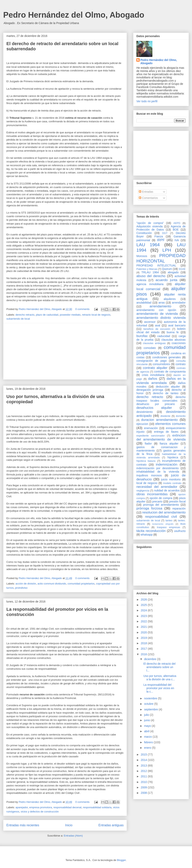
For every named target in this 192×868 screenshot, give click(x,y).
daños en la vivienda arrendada (161, 381)
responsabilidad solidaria (97, 807)
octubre (149, 704)
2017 (144, 649)
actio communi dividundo (52, 584)
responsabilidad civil (161, 517)
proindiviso (21, 588)
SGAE (182, 269)
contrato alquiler (155, 368)
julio (147, 715)
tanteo (169, 521)
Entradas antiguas (111, 825)
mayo (148, 726)
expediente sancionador (151, 436)
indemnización (166, 464)
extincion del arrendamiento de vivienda (161, 437)
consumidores (161, 364)
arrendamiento (160, 306)
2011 (144, 776)
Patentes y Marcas (147, 269)
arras (162, 303)
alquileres (170, 299)
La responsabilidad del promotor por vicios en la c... (159, 688)
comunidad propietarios (81, 584)
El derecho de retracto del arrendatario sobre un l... (159, 667)
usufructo (180, 531)
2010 (144, 782)
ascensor (150, 322)
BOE (176, 230)
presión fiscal (177, 501)
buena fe (173, 332)
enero (148, 748)
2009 (144, 787)
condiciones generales (166, 357)
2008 (144, 793)
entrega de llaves (166, 432)
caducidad (164, 336)
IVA (177, 240)
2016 (144, 654)
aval (158, 325)
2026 (144, 600)
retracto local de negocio (96, 315)
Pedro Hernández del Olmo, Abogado (74, 15)
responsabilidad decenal (67, 807)
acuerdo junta (166, 280)
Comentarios (148, 198)
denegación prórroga (150, 390)
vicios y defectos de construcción (40, 812)
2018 (144, 643)
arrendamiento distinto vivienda (161, 318)
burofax (142, 336)
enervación (151, 428)
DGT (165, 233)
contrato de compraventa (170, 372)
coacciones (179, 343)
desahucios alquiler (154, 408)
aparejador (22, 807)
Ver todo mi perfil (147, 101)
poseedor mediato (70, 315)
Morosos (142, 256)
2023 (144, 616)
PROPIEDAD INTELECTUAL (156, 265)
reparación (179, 508)
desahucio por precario (156, 404)
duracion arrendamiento (159, 420)
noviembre (151, 698)
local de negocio (147, 483)
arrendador (179, 303)
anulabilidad (144, 303)
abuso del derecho (151, 276)
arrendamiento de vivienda (157, 314)
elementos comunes (171, 424)
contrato (180, 364)
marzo (148, 737)
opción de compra (161, 498)
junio (147, 720)
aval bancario (177, 325)
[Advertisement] (65, 351)
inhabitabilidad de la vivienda (158, 472)
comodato (150, 348)
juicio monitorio (171, 479)
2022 (144, 621)
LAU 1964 (148, 245)
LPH (167, 250)
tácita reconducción (151, 531)
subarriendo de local (18, 319)
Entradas (146, 192)
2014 (144, 760)
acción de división (26, 584)
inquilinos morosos (149, 475)
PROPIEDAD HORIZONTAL (161, 258)
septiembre (151, 709)
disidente (165, 416)
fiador (148, 444)
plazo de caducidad (47, 315)
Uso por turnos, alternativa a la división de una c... (160, 678)
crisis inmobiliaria (153, 375)
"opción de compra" (150, 223)
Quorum (167, 269)
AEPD (177, 223)
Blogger (121, 860)
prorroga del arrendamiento (161, 505)
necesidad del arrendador (157, 487)
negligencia (143, 491)
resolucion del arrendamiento (164, 512)
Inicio (69, 825)
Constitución (144, 233)
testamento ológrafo (163, 524)
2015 (144, 755)
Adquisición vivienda (149, 226)
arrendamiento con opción (156, 310)
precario (157, 501)
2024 (144, 610)
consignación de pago (151, 361)
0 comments (82, 309)
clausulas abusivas (173, 340)
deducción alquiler (168, 387)
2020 (144, 632)
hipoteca (173, 457)
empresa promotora (40, 807)
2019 (144, 638)
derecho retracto (25, 315)
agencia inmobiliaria (150, 284)
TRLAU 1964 (150, 272)
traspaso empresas (169, 527)
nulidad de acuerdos (167, 490)
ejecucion (142, 424)
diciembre (150, 659)
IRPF (161, 240)
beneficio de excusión (157, 329)
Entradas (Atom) (73, 836)
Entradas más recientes (23, 825)
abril (147, 731)
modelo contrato (172, 483)
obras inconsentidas (152, 494)
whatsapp (147, 535)
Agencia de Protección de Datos (161, 228)
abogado (173, 272)
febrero (149, 742)
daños (153, 379)
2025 (144, 605)
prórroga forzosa (149, 508)
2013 (144, 766)
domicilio (181, 416)
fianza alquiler (169, 444)
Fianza (159, 236)
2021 (144, 627)
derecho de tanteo (166, 393)
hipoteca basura (146, 461)
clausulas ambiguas (154, 343)
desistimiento (145, 412)
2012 (144, 771)
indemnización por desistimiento (157, 468)
